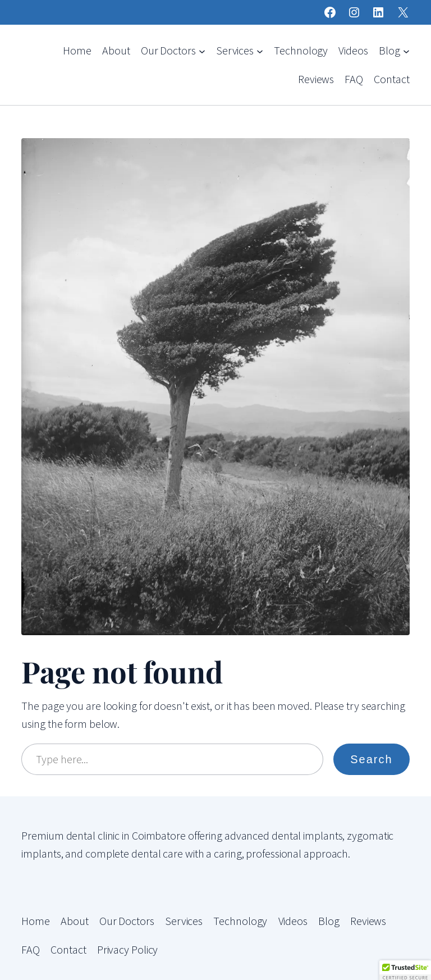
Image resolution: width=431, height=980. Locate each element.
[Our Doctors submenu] (202, 51)
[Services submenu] (260, 51)
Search (371, 759)
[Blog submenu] (406, 51)
